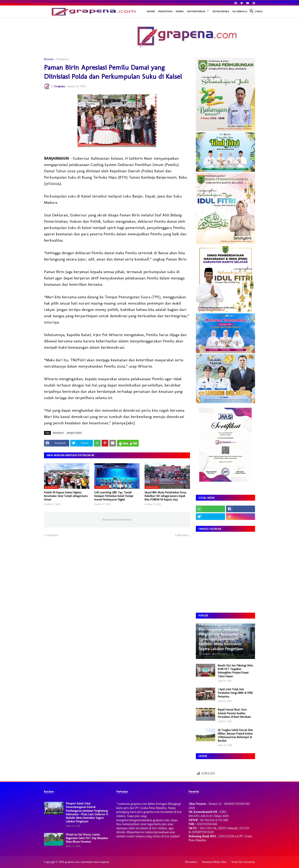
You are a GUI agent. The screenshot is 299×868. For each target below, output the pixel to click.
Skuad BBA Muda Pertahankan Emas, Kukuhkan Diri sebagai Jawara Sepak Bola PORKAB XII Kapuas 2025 (166, 496)
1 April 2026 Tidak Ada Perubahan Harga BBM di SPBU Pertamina (235, 693)
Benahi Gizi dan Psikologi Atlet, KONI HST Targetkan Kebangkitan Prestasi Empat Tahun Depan (235, 671)
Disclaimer (191, 862)
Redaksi (256, 11)
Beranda (49, 59)
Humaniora (221, 11)
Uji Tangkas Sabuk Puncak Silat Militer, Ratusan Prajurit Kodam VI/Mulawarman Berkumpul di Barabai (235, 736)
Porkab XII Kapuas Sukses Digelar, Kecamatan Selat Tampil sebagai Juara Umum (66, 496)
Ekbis (180, 11)
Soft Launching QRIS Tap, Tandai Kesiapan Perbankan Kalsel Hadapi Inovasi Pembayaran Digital (114, 496)
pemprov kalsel (74, 433)
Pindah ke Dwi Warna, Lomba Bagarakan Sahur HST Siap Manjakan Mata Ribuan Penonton (87, 838)
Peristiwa (165, 11)
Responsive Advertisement (117, 520)
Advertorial (196, 11)
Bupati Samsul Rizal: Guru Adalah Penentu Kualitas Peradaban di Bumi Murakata (234, 713)
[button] (252, 11)
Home (151, 11)
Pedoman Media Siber (214, 862)
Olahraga (240, 11)
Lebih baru (52, 535)
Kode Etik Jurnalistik (243, 862)
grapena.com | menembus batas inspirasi (87, 862)
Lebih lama (182, 535)
